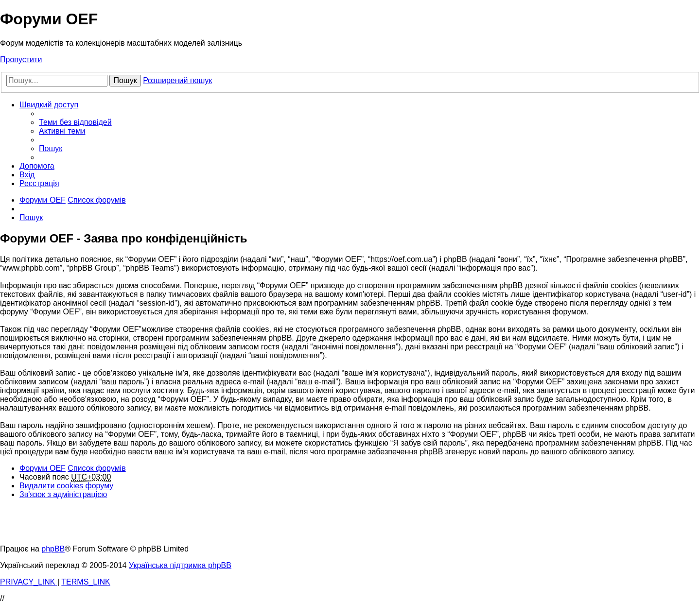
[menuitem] (75, 122)
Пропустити (21, 60)
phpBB (53, 549)
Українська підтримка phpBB (180, 565)
